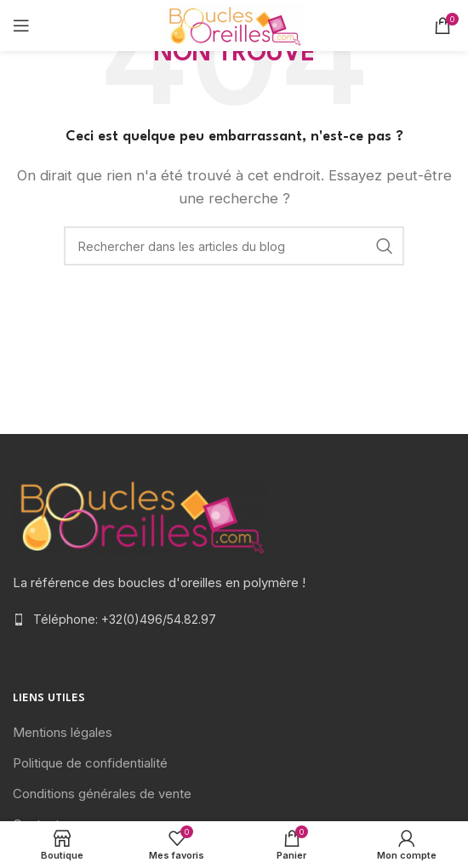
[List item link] (234, 620)
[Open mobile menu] (21, 26)
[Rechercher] (234, 246)
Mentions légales (63, 732)
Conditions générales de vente (102, 794)
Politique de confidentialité (90, 763)
